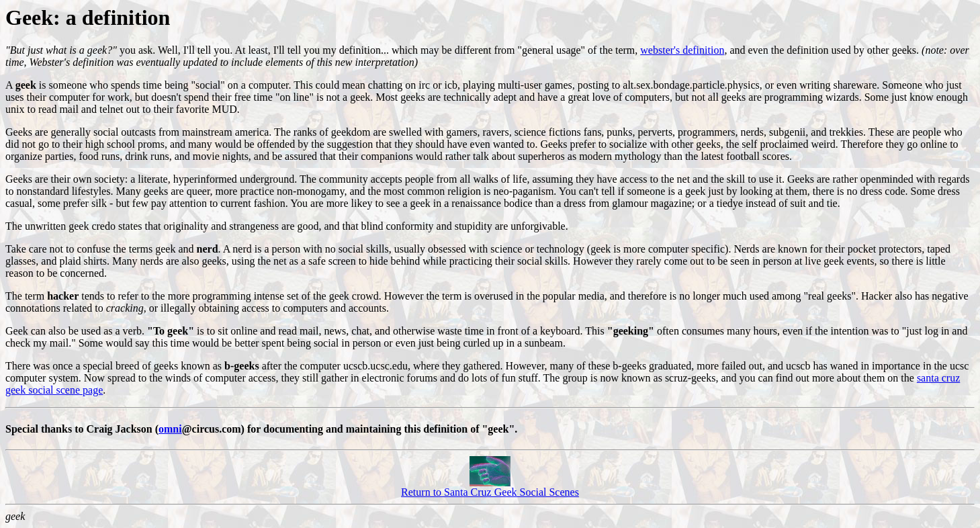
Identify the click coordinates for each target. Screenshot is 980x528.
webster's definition (682, 50)
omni (170, 429)
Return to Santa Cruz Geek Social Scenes (490, 487)
